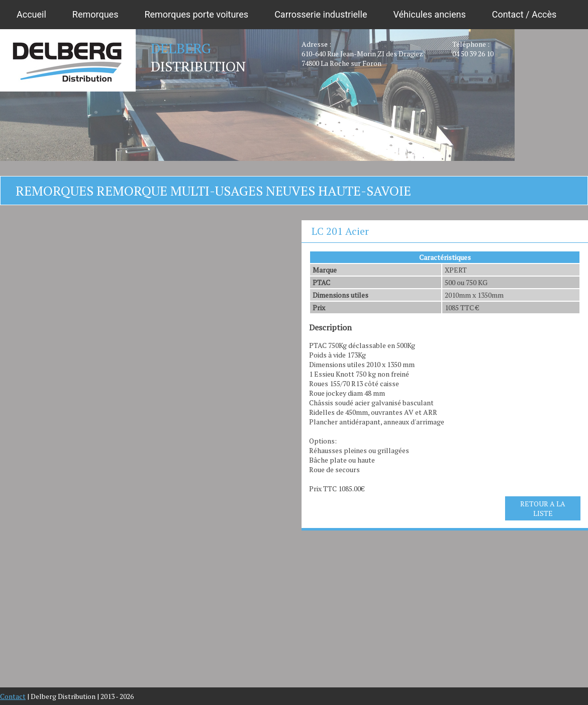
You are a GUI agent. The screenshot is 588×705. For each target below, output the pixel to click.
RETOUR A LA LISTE (543, 508)
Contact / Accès (524, 14)
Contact (13, 696)
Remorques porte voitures (196, 14)
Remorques (95, 14)
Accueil (31, 14)
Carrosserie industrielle (321, 14)
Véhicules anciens (429, 14)
